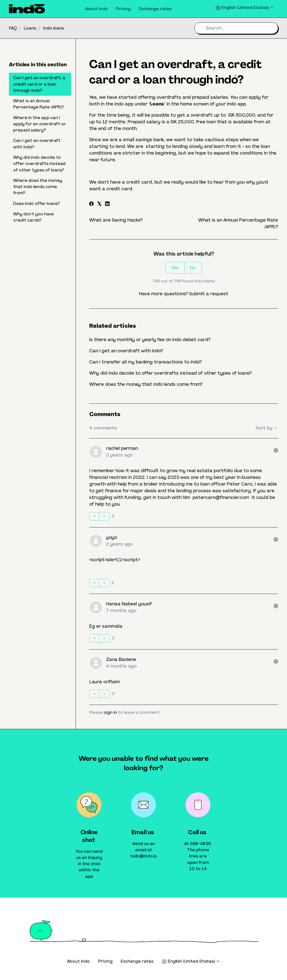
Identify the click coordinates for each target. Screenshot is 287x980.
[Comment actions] (276, 451)
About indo (96, 9)
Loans (30, 28)
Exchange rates (155, 9)
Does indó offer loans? (36, 203)
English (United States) (245, 8)
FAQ (13, 28)
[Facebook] (91, 204)
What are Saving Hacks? (116, 220)
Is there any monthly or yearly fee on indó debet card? (150, 340)
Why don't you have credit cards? (33, 217)
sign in (111, 712)
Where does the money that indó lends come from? (146, 384)
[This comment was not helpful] (104, 516)
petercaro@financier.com (221, 497)
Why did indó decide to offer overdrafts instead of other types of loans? (170, 373)
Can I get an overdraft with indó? (126, 351)
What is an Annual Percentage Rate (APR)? (39, 104)
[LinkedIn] (107, 204)
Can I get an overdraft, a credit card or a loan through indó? (39, 84)
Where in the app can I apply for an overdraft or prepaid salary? (40, 124)
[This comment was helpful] (94, 516)
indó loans (54, 28)
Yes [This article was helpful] (175, 268)
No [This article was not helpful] (193, 268)
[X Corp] (99, 204)
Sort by (267, 428)
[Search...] (236, 28)
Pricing (123, 9)
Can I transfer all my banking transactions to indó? (145, 362)
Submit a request (209, 294)
